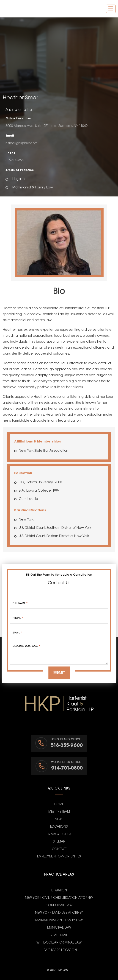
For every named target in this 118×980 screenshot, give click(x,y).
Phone (18, 618)
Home (59, 805)
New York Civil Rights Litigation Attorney (59, 898)
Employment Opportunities (59, 857)
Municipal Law (59, 928)
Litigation (19, 179)
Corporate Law (59, 906)
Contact (59, 849)
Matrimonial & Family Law (33, 188)
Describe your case (26, 646)
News (59, 819)
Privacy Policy (59, 834)
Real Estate (59, 935)
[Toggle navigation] (111, 9)
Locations (59, 827)
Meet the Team (59, 812)
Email (17, 633)
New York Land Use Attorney (59, 913)
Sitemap (59, 842)
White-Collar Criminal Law (59, 943)
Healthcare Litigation (59, 950)
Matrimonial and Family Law (59, 920)
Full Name (20, 603)
